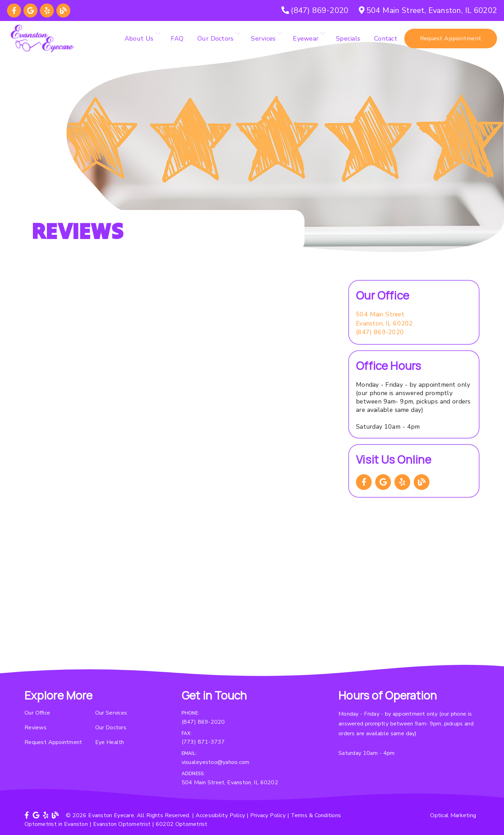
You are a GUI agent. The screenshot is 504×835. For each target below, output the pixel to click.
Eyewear (306, 38)
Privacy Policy (268, 815)
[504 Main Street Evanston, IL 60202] (384, 319)
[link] (14, 10)
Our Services (111, 713)
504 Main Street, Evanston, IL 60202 (230, 783)
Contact (386, 38)
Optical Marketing (453, 815)
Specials (348, 38)
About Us (139, 38)
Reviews (36, 728)
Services (263, 38)
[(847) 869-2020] (315, 10)
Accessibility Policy (220, 815)
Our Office (37, 713)
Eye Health (110, 742)
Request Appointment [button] (451, 38)
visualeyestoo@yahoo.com (216, 762)
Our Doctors (215, 38)
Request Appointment (53, 742)
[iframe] (252, 594)
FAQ (177, 38)
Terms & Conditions (316, 815)
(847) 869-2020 (380, 332)
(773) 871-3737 (203, 742)
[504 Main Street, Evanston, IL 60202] (428, 10)
